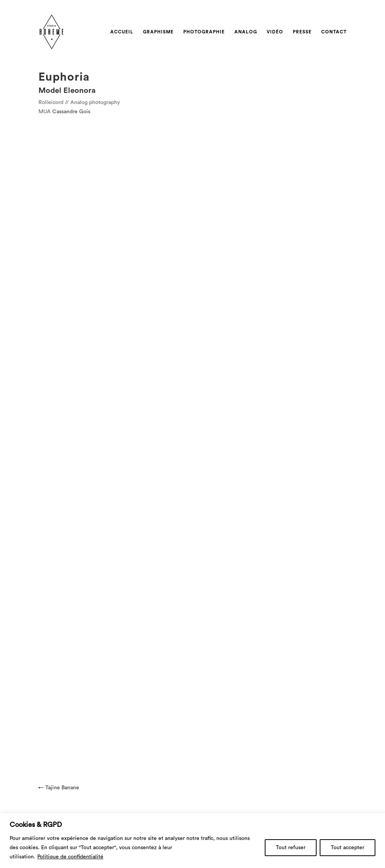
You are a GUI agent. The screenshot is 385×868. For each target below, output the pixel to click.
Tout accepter (348, 848)
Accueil (122, 32)
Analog (246, 32)
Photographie (204, 32)
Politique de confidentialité (70, 857)
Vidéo (275, 32)
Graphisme (158, 32)
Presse (302, 32)
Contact (334, 32)
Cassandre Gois (71, 112)
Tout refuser (291, 848)
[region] (192, 841)
